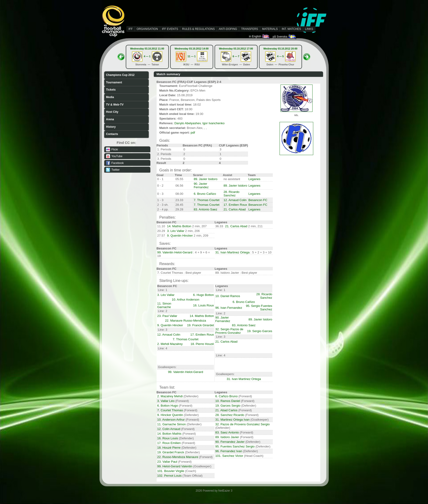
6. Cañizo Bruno (227, 396)
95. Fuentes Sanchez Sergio (235, 446)
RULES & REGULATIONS (198, 29)
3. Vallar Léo (166, 401)
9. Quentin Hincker (180, 236)
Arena (110, 119)
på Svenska (285, 37)
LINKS (309, 29)
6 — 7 (236, 56)
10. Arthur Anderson (186, 300)
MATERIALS (270, 29)
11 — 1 (191, 56)
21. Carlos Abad (235, 209)
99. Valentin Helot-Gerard (175, 252)
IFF (131, 29)
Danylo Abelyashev (187, 123)
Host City (112, 112)
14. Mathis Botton (179, 226)
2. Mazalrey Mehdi (170, 396)
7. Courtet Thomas (170, 410)
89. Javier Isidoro (206, 179)
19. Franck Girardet (200, 325)
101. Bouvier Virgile (171, 471)
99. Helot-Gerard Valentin (175, 466)
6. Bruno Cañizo (205, 194)
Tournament (114, 82)
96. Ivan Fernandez (229, 308)
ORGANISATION (147, 29)
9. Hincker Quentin (170, 415)
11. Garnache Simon (172, 424)
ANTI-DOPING (228, 29)
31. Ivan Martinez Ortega (232, 252)
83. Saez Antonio (227, 432)
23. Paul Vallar (167, 316)
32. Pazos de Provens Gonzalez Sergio (243, 424)
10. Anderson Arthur (171, 420)
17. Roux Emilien (169, 443)
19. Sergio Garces (260, 331)
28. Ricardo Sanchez (231, 194)
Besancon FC (258, 200)
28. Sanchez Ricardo (230, 415)
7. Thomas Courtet (207, 200)
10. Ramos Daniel (228, 401)
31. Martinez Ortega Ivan (232, 420)
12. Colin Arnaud (169, 429)
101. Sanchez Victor (229, 456)
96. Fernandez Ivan (229, 451)
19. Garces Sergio (228, 406)
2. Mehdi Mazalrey (170, 344)
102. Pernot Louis (169, 476)
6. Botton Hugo (168, 406)
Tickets (111, 90)
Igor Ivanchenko (214, 123)
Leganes (254, 179)
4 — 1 (147, 56)
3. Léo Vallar (176, 231)
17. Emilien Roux (235, 205)
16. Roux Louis (168, 438)
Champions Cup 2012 (120, 75)
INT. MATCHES (291, 29)
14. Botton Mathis (169, 434)
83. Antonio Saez (206, 209)
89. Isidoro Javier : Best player (236, 273)
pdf (193, 133)
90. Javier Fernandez (201, 185)
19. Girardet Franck (171, 452)
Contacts (112, 134)
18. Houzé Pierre (169, 448)
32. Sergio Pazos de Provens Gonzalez (229, 331)
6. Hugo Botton (203, 295)
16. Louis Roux (203, 305)
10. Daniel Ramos (228, 296)
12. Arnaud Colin (235, 200)
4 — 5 (280, 56)
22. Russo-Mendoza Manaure (178, 457)
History (111, 127)
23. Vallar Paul (167, 462)
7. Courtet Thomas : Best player (179, 273)
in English (260, 36)
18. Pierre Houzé (202, 344)
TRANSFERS (250, 29)
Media (110, 97)
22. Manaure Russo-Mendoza (186, 321)
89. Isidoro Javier (227, 437)
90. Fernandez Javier (230, 442)
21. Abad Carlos (226, 410)
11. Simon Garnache (164, 305)
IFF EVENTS (170, 29)
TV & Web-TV (115, 105)
